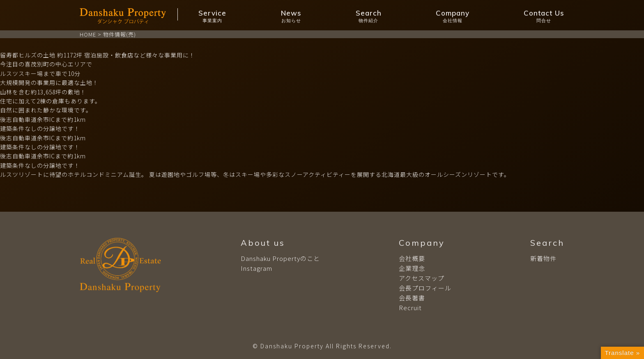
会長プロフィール (425, 288)
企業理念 (412, 268)
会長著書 (412, 298)
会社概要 (412, 258)
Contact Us (544, 16)
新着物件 (543, 258)
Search (369, 16)
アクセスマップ (422, 278)
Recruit (410, 308)
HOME (88, 34)
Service (212, 16)
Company (453, 16)
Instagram (256, 268)
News (291, 16)
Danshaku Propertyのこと (280, 258)
